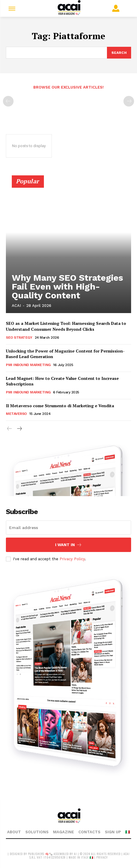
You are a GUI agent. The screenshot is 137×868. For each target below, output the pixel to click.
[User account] (117, 8)
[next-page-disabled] (129, 101)
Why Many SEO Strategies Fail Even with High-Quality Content (67, 286)
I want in (68, 545)
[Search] (119, 53)
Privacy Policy (72, 559)
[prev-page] (8, 101)
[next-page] (19, 429)
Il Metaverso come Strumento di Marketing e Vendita (60, 406)
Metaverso (16, 414)
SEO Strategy (19, 337)
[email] (68, 528)
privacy (102, 857)
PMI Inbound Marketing (28, 365)
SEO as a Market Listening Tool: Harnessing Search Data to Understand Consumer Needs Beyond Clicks (66, 326)
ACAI (16, 306)
